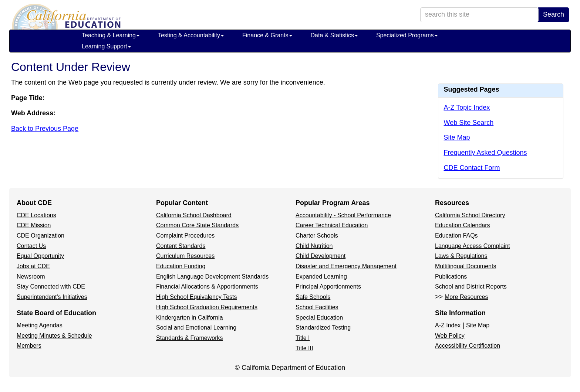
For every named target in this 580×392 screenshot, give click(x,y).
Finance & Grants (267, 35)
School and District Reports (471, 287)
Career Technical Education (332, 225)
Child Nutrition (314, 246)
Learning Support (106, 46)
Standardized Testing (323, 328)
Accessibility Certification (468, 346)
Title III (304, 348)
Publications (451, 277)
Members (29, 346)
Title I (303, 338)
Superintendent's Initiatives (52, 297)
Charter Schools (317, 236)
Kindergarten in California (190, 318)
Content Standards (181, 246)
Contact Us (31, 246)
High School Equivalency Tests (197, 297)
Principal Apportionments (328, 287)
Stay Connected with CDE (51, 287)
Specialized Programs (407, 35)
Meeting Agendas (40, 325)
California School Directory (470, 215)
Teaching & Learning (111, 35)
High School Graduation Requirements (207, 307)
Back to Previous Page (45, 129)
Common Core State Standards (197, 225)
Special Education (319, 318)
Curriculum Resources (185, 256)
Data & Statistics (334, 35)
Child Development (321, 256)
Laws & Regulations (461, 256)
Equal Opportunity (40, 256)
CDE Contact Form (472, 168)
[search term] (479, 15)
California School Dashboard (194, 215)
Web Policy (450, 336)
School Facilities (317, 307)
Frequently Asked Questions (485, 153)
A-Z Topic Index (467, 108)
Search (554, 14)
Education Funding (181, 266)
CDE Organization (41, 236)
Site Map (457, 137)
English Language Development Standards (212, 277)
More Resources (466, 297)
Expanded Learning (321, 277)
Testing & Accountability (191, 35)
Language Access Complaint (473, 246)
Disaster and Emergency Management (346, 266)
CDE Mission (34, 225)
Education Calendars (463, 225)
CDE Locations (36, 215)
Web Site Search (469, 123)
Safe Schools (313, 297)
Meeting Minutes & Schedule (54, 336)
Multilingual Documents (466, 266)
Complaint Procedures (185, 236)
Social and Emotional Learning (196, 328)
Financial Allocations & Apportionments (207, 287)
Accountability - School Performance (343, 215)
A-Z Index (448, 325)
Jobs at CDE (33, 266)
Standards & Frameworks (190, 338)
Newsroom (31, 277)
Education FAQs (456, 236)
